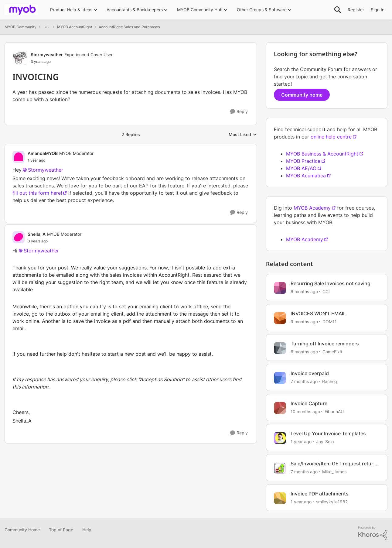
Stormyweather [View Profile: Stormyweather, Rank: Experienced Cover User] (47, 55)
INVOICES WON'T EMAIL (318, 313)
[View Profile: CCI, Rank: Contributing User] (280, 288)
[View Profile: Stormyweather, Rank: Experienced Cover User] (20, 58)
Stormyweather (41, 251)
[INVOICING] (61, 160)
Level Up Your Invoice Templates (328, 433)
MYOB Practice (303, 161)
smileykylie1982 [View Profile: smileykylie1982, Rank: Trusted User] (332, 501)
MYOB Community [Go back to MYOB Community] (20, 27)
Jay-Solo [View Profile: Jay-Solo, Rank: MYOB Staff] (325, 442)
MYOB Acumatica (306, 176)
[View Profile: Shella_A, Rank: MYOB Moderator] (19, 237)
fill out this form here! (37, 193)
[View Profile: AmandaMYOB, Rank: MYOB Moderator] (19, 157)
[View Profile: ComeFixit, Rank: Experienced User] (280, 348)
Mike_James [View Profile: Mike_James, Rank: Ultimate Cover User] (334, 472)
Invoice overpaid (310, 373)
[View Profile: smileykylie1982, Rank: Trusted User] (280, 498)
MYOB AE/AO (301, 168)
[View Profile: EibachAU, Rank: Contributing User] (280, 408)
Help (87, 530)
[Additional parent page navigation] (47, 27)
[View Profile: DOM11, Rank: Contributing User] (280, 318)
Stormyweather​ (46, 170)
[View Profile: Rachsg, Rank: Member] (280, 378)
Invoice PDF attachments (320, 494)
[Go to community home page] (21, 10)
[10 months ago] (305, 411)
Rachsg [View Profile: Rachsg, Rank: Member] (330, 381)
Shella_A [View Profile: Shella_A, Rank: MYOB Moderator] (37, 234)
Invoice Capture (309, 403)
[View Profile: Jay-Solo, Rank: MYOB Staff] (280, 438)
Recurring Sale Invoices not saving (331, 283)
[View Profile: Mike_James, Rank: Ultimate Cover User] (280, 468)
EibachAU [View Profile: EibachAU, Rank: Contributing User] (334, 411)
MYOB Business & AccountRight (322, 154)
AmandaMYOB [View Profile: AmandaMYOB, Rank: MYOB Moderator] (43, 153)
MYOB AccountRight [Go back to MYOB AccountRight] (75, 27)
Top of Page (61, 530)
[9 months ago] (304, 322)
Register (356, 10)
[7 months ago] (304, 381)
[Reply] (239, 112)
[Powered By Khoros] (373, 533)
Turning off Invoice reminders (325, 344)
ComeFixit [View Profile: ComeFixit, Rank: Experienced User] (332, 351)
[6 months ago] (304, 291)
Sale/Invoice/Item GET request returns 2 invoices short (335, 464)
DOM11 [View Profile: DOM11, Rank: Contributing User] (330, 322)
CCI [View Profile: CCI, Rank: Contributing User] (326, 291)
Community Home (22, 530)
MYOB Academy (312, 208)
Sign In (378, 10)
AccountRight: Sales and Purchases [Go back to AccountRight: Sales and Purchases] (129, 27)
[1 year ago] (301, 442)
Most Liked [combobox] (243, 135)
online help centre (331, 137)
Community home (302, 95)
